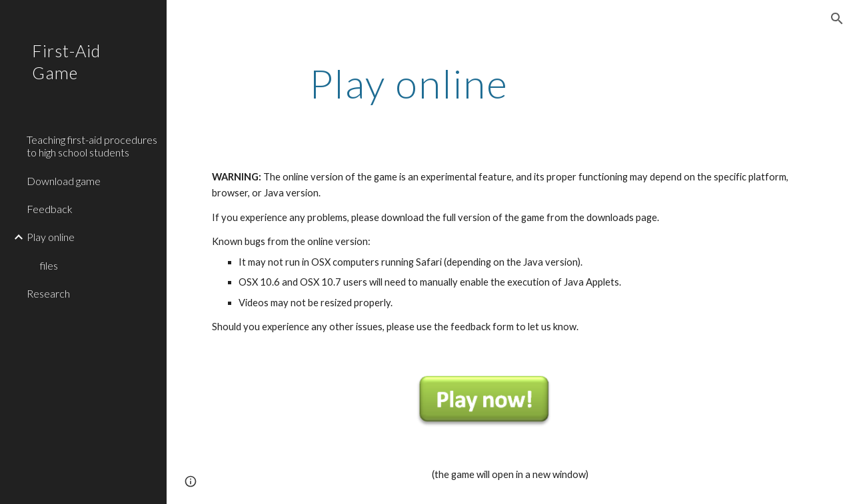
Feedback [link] (50, 209)
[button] (837, 19)
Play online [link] (51, 237)
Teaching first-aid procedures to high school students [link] (92, 146)
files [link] (49, 265)
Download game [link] (64, 181)
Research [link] (48, 293)
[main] (409, 83)
